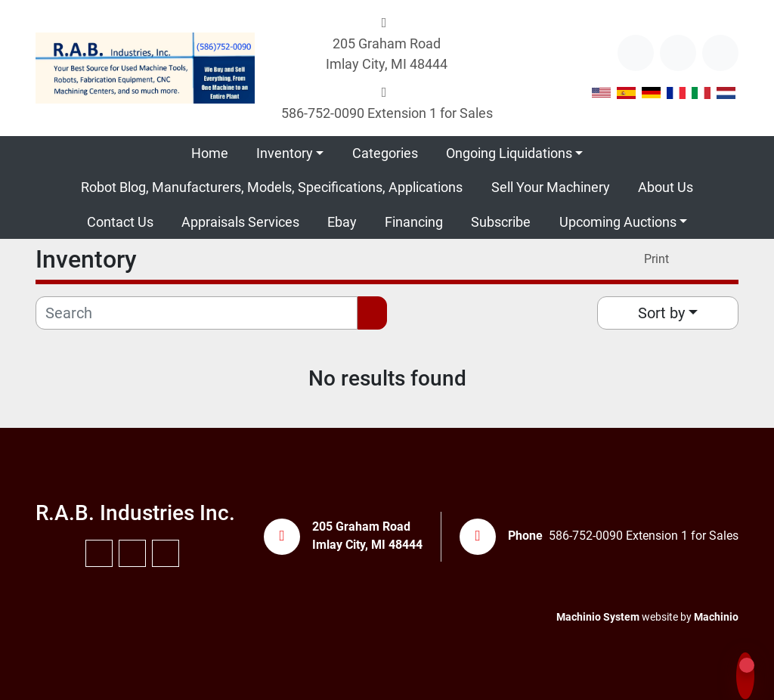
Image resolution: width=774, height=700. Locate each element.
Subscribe (501, 222)
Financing (414, 222)
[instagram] (720, 53)
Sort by (661, 313)
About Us (666, 187)
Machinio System (598, 617)
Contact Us (120, 222)
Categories (385, 153)
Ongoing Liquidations (509, 153)
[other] (636, 53)
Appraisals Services (240, 222)
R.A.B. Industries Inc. (135, 513)
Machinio (716, 617)
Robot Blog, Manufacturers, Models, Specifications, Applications (272, 187)
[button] (290, 153)
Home (210, 153)
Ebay (342, 222)
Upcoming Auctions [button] (618, 222)
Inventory (285, 153)
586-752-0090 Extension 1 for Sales (387, 113)
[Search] (197, 313)
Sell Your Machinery (551, 187)
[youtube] (678, 53)
